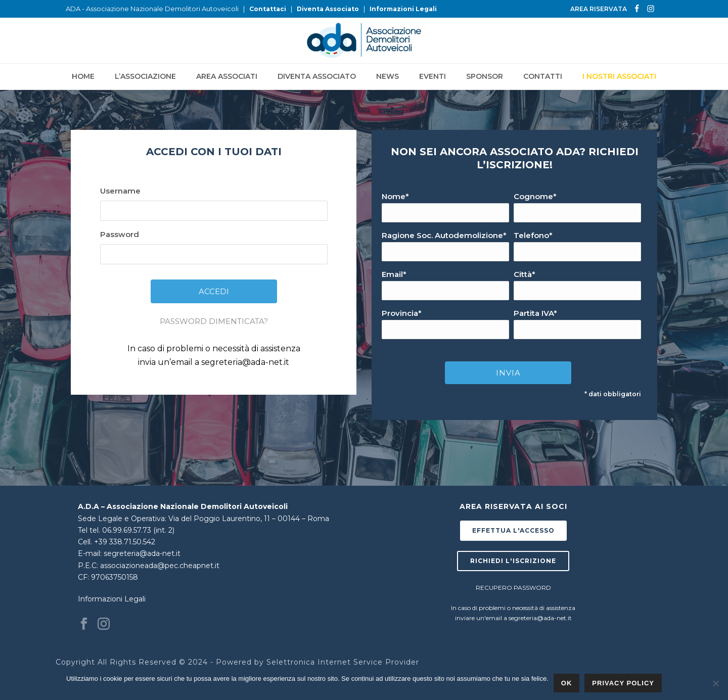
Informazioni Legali (403, 9)
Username (120, 191)
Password (120, 234)
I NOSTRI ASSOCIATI (619, 76)
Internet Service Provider (368, 662)
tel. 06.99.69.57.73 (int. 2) (132, 530)
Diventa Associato (328, 9)
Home (83, 76)
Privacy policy (623, 683)
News (388, 76)
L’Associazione (145, 76)
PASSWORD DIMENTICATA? (214, 321)
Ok (567, 683)
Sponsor (485, 76)
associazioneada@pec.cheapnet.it (160, 566)
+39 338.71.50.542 (125, 542)
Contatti (543, 76)
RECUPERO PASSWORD (513, 588)
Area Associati (227, 76)
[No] (715, 683)
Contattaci (268, 9)
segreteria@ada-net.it (245, 362)
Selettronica (291, 662)
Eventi (433, 76)
